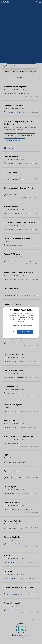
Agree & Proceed (25, 332)
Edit (13, 332)
